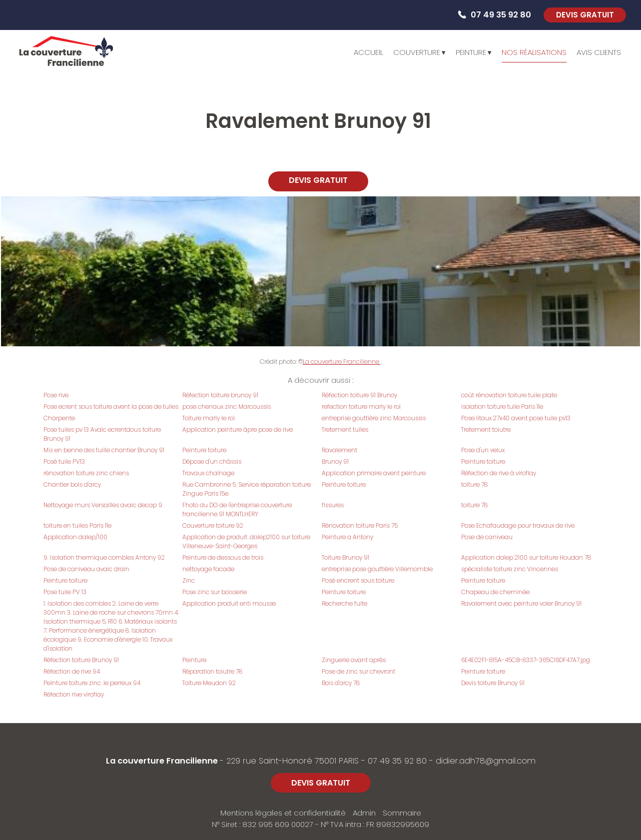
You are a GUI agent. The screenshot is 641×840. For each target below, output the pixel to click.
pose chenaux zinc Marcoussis (227, 407)
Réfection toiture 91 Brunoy (359, 395)
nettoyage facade (208, 569)
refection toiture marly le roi (361, 407)
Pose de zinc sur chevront (358, 671)
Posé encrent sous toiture (358, 580)
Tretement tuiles (345, 429)
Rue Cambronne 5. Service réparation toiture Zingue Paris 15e (247, 489)
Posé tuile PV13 (64, 461)
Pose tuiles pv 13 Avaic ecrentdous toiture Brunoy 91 (102, 434)
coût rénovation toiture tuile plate (509, 395)
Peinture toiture (204, 450)
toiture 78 (474, 484)
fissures (333, 505)
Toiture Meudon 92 (209, 683)
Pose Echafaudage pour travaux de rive (518, 525)
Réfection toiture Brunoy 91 (81, 660)
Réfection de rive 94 (72, 671)
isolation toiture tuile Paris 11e (502, 407)
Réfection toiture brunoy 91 (220, 395)
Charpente (59, 418)
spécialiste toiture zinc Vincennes (510, 569)
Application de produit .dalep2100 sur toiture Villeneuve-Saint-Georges (246, 541)
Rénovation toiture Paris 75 (360, 525)
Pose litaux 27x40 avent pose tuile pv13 (516, 418)
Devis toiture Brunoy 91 (493, 683)
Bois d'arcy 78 (341, 683)
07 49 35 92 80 (397, 761)
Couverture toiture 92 (213, 525)
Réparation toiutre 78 (212, 671)
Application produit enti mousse (229, 603)
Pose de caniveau (487, 537)
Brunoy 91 (335, 461)
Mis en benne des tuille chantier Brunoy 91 (104, 450)
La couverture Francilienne (342, 362)
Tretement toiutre (486, 429)
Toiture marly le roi (209, 418)
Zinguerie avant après (354, 660)
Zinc (189, 580)
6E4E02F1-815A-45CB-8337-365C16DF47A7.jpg (526, 660)
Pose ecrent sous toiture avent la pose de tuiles (111, 407)
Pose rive (56, 395)
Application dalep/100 (75, 537)
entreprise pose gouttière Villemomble (377, 569)
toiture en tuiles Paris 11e (77, 525)
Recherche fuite (344, 603)
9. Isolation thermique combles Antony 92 (104, 557)
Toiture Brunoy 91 (345, 557)
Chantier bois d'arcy (72, 484)
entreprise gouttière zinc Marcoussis (374, 418)
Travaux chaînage (208, 473)
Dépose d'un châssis (212, 461)
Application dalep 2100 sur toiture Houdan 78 (526, 557)
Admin (364, 813)
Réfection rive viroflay (74, 694)
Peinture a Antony (347, 537)
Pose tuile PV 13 (65, 592)
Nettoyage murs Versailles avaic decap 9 (103, 505)
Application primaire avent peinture (374, 473)
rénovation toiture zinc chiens (86, 473)
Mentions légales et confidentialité (283, 813)
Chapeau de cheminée (495, 592)
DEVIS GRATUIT (585, 15)
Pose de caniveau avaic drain (86, 569)
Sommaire (402, 813)
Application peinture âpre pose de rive (238, 429)
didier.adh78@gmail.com (486, 761)
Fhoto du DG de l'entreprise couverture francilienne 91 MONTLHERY (237, 509)
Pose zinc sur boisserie (215, 592)
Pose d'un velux (483, 450)
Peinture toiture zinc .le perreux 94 (92, 683)
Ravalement (339, 450)
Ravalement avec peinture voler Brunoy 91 (521, 603)
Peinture (194, 660)
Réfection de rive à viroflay (499, 473)
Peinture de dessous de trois (223, 557)
